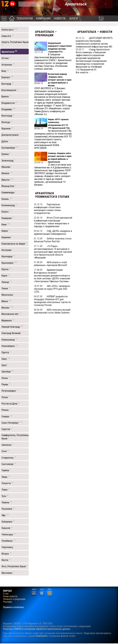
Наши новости (10, 596)
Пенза (6, 378)
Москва (7, 307)
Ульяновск (8, 509)
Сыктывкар (9, 464)
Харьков (7, 528)
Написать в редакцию (14, 599)
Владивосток (9, 103)
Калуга (6, 211)
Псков (6, 397)
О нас (6, 594)
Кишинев (7, 237)
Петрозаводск (10, 391)
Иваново (7, 167)
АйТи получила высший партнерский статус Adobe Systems (52, 311)
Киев (6, 224)
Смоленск (8, 445)
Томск (6, 489)
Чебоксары (8, 534)
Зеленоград (8, 160)
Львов (6, 288)
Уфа (5, 515)
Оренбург (7, 371)
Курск (6, 275)
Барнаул (7, 77)
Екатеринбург (10, 148)
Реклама (7, 602)
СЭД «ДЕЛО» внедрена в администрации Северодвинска (53, 232)
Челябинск (9, 541)
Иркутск (7, 180)
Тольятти (7, 483)
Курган (6, 269)
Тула (5, 496)
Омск (6, 359)
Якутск (6, 560)
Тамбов (6, 470)
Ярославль (8, 573)
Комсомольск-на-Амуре (14, 243)
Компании (43, 19)
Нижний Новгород (12, 327)
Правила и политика (13, 607)
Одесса (6, 352)
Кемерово (8, 218)
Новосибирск (10, 346)
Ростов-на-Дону (11, 403)
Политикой (41, 636)
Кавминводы (9, 192)
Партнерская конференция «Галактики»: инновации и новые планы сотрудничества (48, 209)
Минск (6, 301)
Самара (7, 416)
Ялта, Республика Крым (14, 566)
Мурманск (8, 320)
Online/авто (10, 29)
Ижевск (7, 173)
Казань (7, 199)
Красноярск (9, 263)
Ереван (6, 154)
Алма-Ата (7, 36)
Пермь (6, 384)
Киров (6, 231)
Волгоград (8, 115)
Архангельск (9, 52)
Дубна (5, 141)
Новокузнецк (9, 339)
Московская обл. (11, 314)
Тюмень (7, 502)
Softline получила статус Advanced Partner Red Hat (53, 240)
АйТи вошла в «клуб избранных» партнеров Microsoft (50, 264)
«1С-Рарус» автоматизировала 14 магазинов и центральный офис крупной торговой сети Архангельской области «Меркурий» (53, 252)
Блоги (74, 19)
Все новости (82, 72)
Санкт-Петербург (12, 423)
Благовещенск (10, 90)
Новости (60, 19)
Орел (5, 365)
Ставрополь (9, 457)
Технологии (25, 19)
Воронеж (7, 128)
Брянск (6, 96)
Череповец (8, 547)
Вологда (7, 122)
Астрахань (8, 64)
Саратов (7, 429)
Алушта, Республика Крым (15, 43)
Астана (6, 58)
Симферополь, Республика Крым (15, 437)
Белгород (7, 84)
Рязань (6, 410)
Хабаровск (8, 521)
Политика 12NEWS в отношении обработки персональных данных (37, 629)
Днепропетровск (11, 135)
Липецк (7, 282)
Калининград (9, 205)
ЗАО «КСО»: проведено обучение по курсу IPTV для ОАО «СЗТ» (52, 289)
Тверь (6, 477)
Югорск (6, 553)
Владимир (8, 109)
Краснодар (8, 256)
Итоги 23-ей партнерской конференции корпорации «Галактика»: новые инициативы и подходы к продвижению (53, 222)
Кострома (7, 250)
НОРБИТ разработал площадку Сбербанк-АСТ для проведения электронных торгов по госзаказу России (52, 301)
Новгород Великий (12, 333)
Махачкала (8, 295)
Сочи (5, 451)
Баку (5, 71)
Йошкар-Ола (9, 186)
